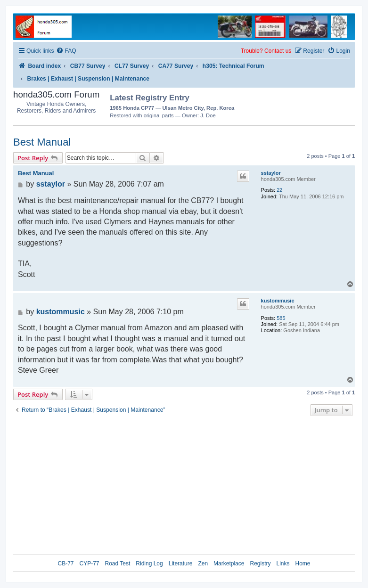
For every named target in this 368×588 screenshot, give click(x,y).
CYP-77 (89, 563)
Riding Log (149, 563)
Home (303, 563)
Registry (260, 563)
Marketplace (229, 563)
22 (279, 190)
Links (283, 563)
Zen (203, 563)
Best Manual (42, 142)
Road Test (118, 563)
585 (281, 318)
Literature (181, 563)
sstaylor (271, 173)
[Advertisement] (300, 105)
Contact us (278, 51)
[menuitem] (66, 51)
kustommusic (278, 301)
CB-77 (65, 563)
